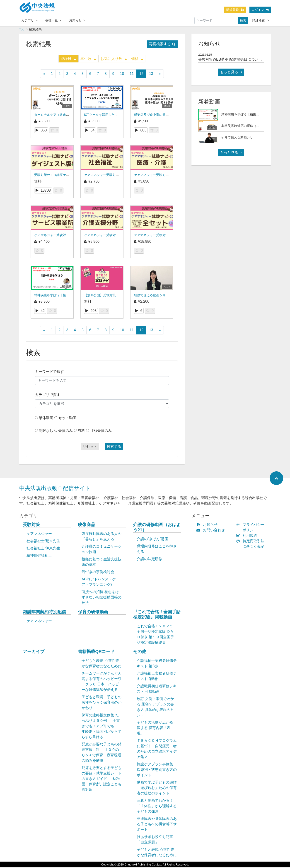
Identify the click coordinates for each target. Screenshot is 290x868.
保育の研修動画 (93, 613)
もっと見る (231, 73)
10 (122, 75)
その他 (140, 652)
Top (22, 30)
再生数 (88, 60)
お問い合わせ (211, 531)
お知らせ (77, 20)
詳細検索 (260, 20)
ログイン (260, 10)
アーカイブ (34, 652)
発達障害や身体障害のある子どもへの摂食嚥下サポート (157, 825)
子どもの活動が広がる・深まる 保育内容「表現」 (157, 729)
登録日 (68, 60)
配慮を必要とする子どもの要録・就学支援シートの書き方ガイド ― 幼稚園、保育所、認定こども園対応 (101, 780)
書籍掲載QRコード (96, 652)
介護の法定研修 (150, 560)
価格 (137, 60)
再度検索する (162, 45)
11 (132, 75)
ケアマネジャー (39, 535)
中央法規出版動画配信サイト (55, 489)
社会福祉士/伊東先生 (43, 549)
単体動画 (46, 419)
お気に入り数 (114, 60)
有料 (81, 432)
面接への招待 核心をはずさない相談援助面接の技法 (101, 598)
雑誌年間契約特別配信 (44, 613)
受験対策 (31, 525)
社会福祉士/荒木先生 (43, 542)
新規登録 (235, 10)
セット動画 (67, 419)
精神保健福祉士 (39, 556)
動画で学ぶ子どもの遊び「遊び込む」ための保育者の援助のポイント (157, 789)
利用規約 (248, 536)
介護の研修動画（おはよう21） (157, 528)
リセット (90, 447)
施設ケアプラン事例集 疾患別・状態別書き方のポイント (157, 770)
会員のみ (65, 432)
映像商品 (87, 525)
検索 (243, 20)
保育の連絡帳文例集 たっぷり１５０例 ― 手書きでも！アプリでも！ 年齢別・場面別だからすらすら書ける (101, 727)
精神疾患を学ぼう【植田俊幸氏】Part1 (62, 296)
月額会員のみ (101, 432)
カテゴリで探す (48, 396)
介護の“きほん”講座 (153, 540)
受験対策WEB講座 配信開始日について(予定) (235, 60)
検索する (114, 447)
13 (151, 75)
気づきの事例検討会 (98, 573)
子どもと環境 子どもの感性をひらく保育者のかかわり (101, 703)
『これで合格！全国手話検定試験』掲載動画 (157, 615)
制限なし (46, 432)
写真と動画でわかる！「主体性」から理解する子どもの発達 (157, 807)
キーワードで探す (49, 372)
